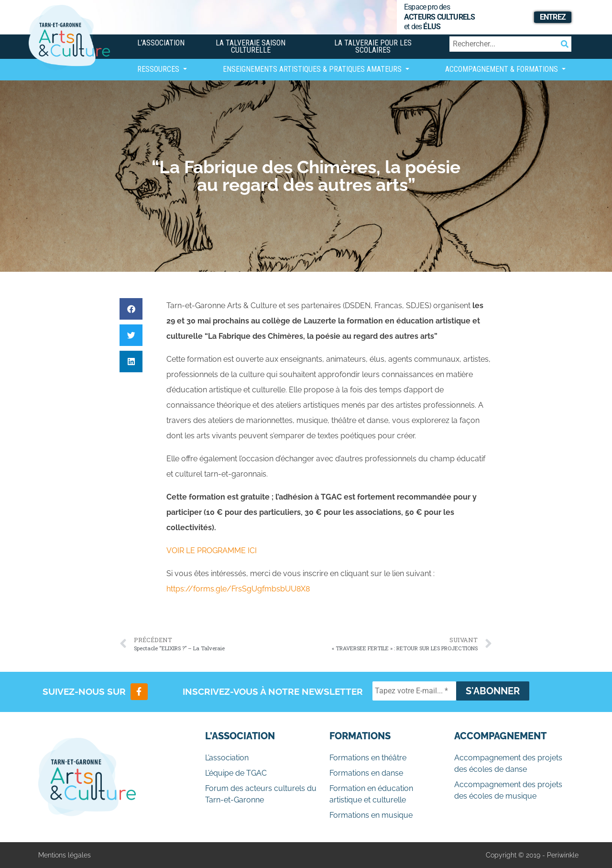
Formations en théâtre (368, 758)
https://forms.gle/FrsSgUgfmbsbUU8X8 (238, 589)
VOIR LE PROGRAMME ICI (212, 551)
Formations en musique (371, 815)
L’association (161, 43)
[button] (131, 309)
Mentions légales (65, 855)
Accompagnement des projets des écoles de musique (508, 790)
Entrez (553, 17)
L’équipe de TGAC (236, 773)
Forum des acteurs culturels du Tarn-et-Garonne (261, 794)
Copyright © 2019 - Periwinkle (532, 855)
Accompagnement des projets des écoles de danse (508, 763)
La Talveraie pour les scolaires (373, 46)
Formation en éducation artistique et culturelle (371, 794)
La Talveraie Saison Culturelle (251, 46)
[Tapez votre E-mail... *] (414, 691)
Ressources (159, 69)
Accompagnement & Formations (503, 69)
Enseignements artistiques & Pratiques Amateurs (313, 69)
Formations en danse (366, 773)
